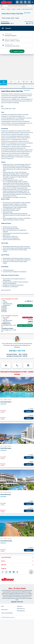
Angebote (31, 82)
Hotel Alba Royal (6, 494)
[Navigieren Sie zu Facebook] (3, 572)
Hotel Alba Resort (6, 402)
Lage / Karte (24, 84)
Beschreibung (4, 83)
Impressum (20, 606)
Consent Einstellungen (7, 613)
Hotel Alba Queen (6, 448)
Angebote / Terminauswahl (25, 306)
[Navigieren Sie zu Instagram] (6, 572)
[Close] (33, 6)
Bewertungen (19, 82)
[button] (17, 557)
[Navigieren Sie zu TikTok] (17, 572)
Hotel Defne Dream (6, 541)
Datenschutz (4, 610)
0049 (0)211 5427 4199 (17, 351)
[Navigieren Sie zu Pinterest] (10, 572)
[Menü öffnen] (32, 2)
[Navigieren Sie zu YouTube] (14, 572)
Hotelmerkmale (11, 82)
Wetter (27, 82)
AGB (2, 606)
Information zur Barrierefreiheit (21, 610)
